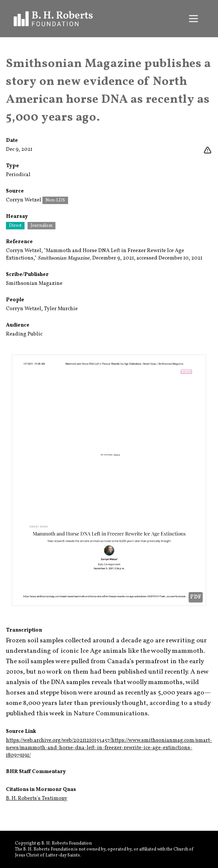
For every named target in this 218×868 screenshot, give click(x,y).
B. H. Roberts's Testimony (37, 799)
